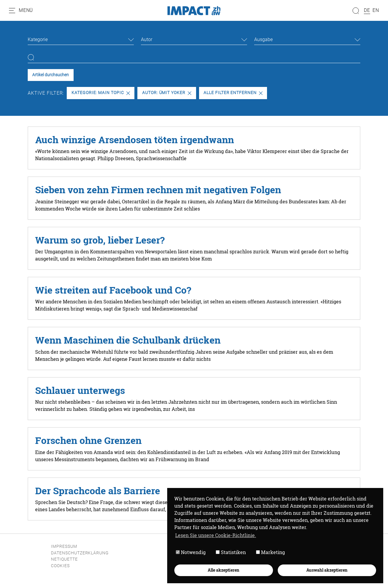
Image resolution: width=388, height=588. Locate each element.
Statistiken (231, 552)
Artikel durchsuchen (51, 75)
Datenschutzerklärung (80, 553)
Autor (147, 39)
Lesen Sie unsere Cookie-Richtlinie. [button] (216, 535)
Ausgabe (263, 39)
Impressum (64, 546)
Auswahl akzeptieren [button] (327, 570)
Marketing (270, 552)
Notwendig (191, 552)
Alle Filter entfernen (233, 93)
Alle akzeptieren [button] (224, 570)
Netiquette (64, 559)
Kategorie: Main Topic (101, 93)
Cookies (60, 566)
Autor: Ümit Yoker (167, 93)
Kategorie (38, 39)
